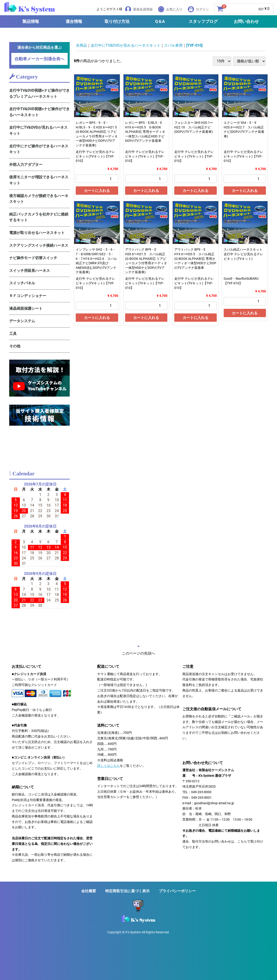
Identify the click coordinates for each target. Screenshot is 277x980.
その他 (15, 346)
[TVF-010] (194, 45)
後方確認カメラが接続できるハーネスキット (39, 199)
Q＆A (160, 21)
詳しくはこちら (108, 766)
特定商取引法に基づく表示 (127, 891)
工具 (13, 334)
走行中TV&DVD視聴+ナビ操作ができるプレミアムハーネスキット (39, 93)
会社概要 (89, 891)
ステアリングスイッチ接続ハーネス (39, 245)
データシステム (22, 321)
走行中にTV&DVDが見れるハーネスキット (38, 130)
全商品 (81, 45)
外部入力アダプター (26, 165)
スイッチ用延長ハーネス (30, 271)
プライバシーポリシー (177, 891)
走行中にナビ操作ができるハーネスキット (39, 149)
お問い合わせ (246, 21)
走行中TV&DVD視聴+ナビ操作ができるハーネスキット (39, 112)
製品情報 (31, 21)
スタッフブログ (203, 21)
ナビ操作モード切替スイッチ (33, 258)
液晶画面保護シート (26, 308)
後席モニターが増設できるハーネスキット (39, 180)
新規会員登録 (139, 9)
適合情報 (74, 21)
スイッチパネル (22, 283)
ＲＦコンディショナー (28, 296)
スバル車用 (173, 45)
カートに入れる (97, 191)
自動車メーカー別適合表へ (39, 59)
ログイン (198, 9)
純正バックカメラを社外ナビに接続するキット (39, 217)
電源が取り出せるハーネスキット (37, 233)
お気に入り (170, 9)
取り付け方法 (117, 21)
